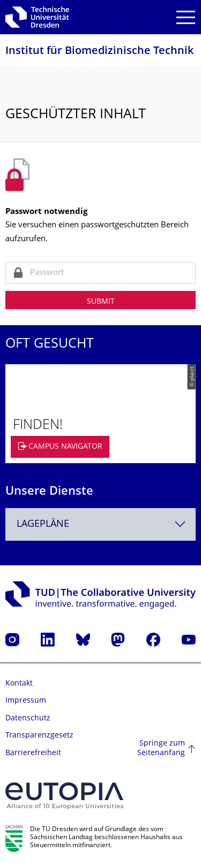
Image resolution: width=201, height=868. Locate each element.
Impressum (26, 701)
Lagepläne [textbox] (43, 524)
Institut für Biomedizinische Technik (99, 52)
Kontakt (19, 684)
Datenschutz (28, 719)
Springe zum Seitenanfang (161, 748)
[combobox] (100, 524)
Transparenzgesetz (39, 736)
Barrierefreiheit (33, 753)
